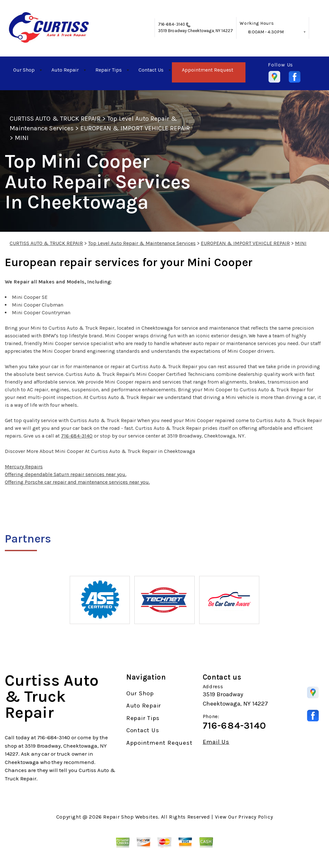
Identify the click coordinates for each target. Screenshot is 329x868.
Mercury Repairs (24, 467)
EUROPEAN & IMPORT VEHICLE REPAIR (135, 128)
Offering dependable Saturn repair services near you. (66, 474)
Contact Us (151, 70)
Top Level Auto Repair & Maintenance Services (142, 243)
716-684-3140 (172, 24)
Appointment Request (208, 70)
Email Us (216, 742)
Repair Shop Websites (131, 817)
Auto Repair (65, 70)
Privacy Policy (256, 817)
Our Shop (24, 70)
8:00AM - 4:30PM (266, 32)
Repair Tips (109, 70)
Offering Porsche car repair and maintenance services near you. (77, 482)
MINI (22, 138)
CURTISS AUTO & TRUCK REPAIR (55, 119)
